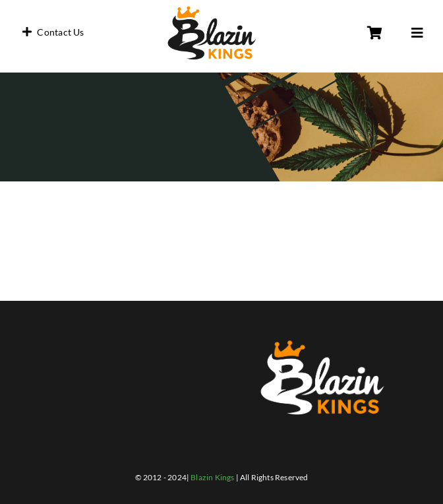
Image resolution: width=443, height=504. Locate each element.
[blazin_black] (212, 8)
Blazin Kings (212, 477)
